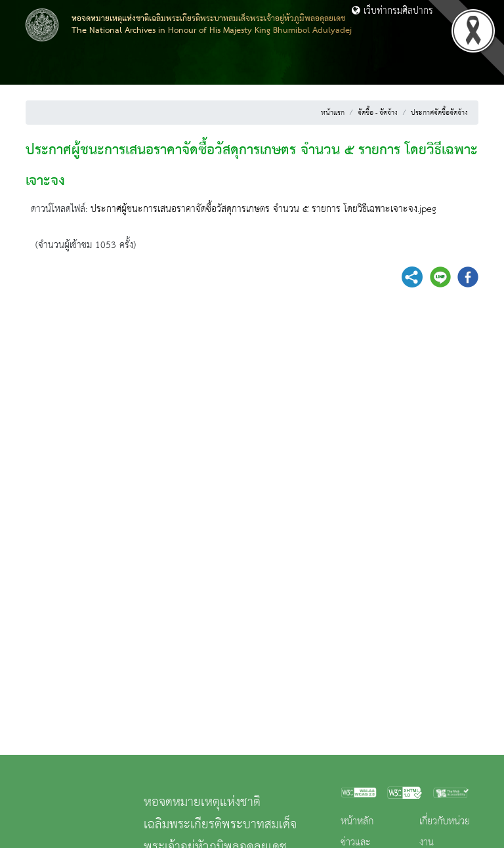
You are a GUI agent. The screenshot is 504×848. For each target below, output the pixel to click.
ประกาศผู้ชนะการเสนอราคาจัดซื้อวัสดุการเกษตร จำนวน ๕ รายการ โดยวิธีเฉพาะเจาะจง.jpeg (263, 209)
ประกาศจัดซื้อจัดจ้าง (439, 113)
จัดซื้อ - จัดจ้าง (378, 113)
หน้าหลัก (357, 822)
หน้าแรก (333, 113)
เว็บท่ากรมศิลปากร (392, 11)
